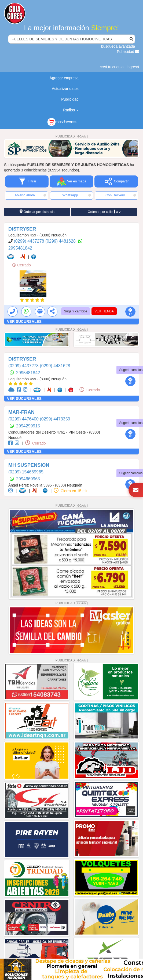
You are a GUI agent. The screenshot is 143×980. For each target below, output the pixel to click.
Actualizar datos (65, 89)
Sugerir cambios (76, 311)
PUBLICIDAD (72, 136)
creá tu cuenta (112, 67)
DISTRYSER (22, 229)
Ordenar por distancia (37, 212)
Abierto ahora (30, 195)
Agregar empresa (64, 78)
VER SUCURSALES (24, 321)
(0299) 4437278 (29, 241)
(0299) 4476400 (24, 419)
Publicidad (128, 52)
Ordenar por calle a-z (104, 212)
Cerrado (21, 265)
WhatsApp (77, 195)
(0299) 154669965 (26, 472)
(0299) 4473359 (55, 419)
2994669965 (28, 479)
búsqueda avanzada (118, 46)
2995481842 (20, 248)
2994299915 (28, 426)
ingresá (133, 67)
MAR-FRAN (21, 412)
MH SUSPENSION (29, 465)
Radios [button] (71, 110)
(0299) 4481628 (61, 241)
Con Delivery (121, 195)
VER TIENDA (104, 311)
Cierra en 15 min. (71, 491)
